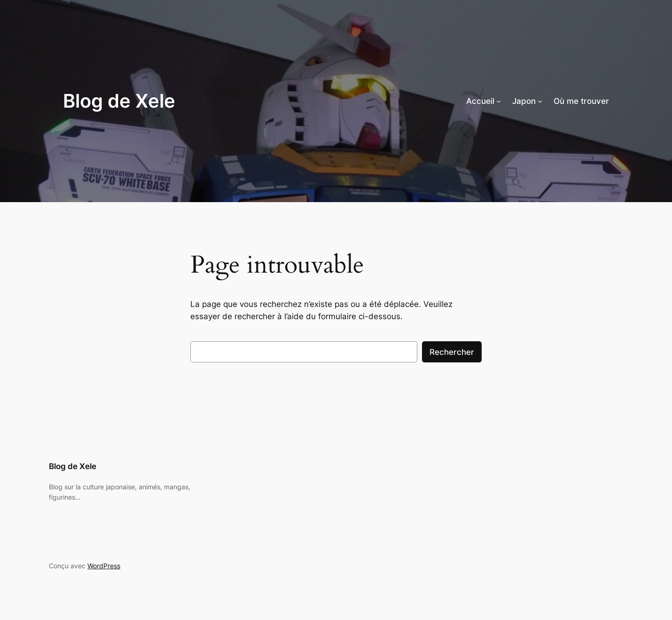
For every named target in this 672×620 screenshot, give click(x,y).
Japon (524, 101)
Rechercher (452, 352)
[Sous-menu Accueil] (499, 101)
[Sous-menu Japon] (540, 101)
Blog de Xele (119, 101)
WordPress (104, 566)
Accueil (480, 101)
